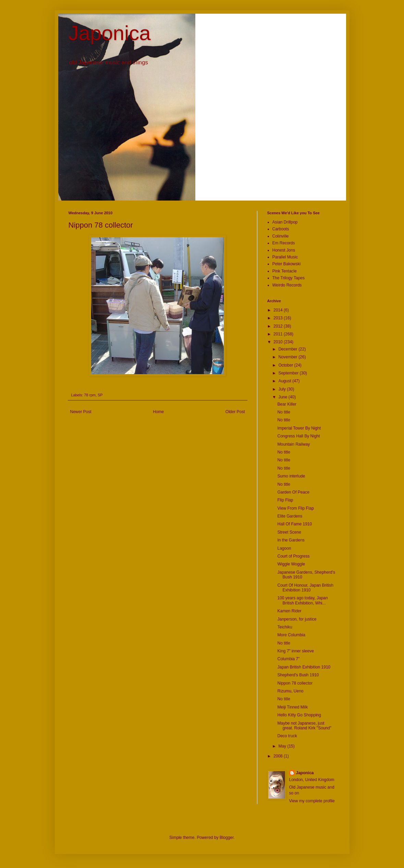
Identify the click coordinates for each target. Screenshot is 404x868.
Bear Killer (287, 404)
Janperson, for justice (297, 619)
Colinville (281, 236)
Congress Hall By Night (298, 436)
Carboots (281, 229)
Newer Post (81, 412)
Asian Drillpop (285, 222)
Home (158, 412)
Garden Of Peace (293, 492)
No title (284, 412)
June (283, 397)
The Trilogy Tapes (289, 278)
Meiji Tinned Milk (292, 707)
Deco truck (287, 736)
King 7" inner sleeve (295, 651)
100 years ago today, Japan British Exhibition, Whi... (302, 600)
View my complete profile (312, 801)
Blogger (227, 838)
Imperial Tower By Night (299, 428)
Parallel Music (285, 257)
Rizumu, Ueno (290, 691)
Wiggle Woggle (291, 564)
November (288, 357)
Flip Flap (285, 500)
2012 (279, 326)
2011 (279, 334)
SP (100, 395)
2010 (279, 342)
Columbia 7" (288, 659)
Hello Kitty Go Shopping (299, 715)
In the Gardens (291, 540)
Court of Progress (293, 556)
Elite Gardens (290, 516)
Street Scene (289, 532)
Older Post (235, 412)
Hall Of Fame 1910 (295, 524)
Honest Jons (284, 250)
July (283, 389)
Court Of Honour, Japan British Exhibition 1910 (305, 588)
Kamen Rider (289, 611)
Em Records (284, 243)
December (288, 349)
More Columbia (291, 635)
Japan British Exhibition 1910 (304, 667)
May (283, 746)
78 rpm (90, 395)
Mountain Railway (293, 444)
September (289, 373)
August (285, 381)
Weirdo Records (287, 285)
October (286, 365)
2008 (279, 756)
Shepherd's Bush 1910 (298, 675)
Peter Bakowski (287, 264)
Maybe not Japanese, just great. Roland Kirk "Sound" (304, 726)
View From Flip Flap (295, 508)
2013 (279, 318)
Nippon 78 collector (295, 683)
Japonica (110, 33)
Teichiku (285, 627)
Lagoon (284, 548)
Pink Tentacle (285, 271)
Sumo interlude (291, 476)
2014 (279, 310)
